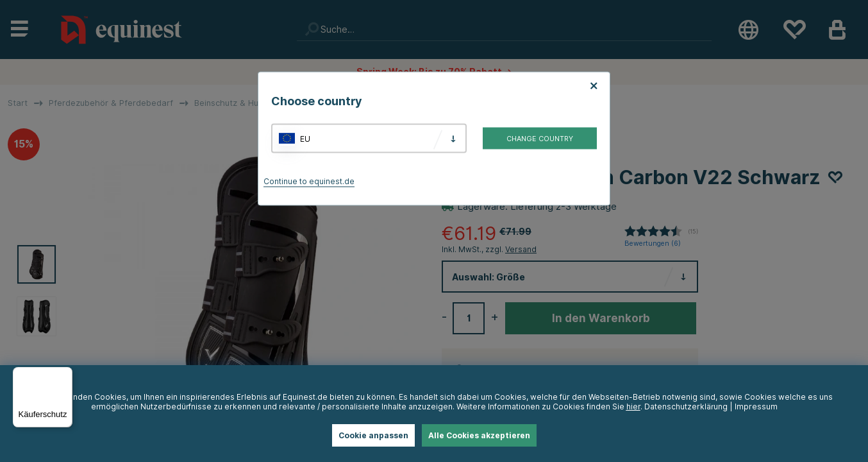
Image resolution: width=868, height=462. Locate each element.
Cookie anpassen (373, 435)
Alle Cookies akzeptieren (479, 435)
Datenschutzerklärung (686, 406)
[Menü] (65, 375)
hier (633, 406)
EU (305, 138)
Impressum (756, 406)
